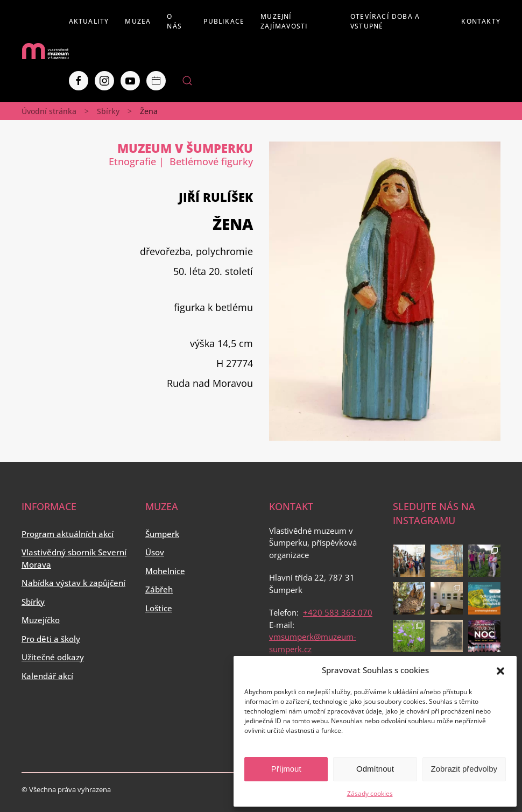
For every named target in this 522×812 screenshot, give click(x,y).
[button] (500, 670)
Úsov (155, 552)
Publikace (224, 21)
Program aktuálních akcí (68, 534)
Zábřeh (159, 589)
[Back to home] (45, 51)
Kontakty (481, 21)
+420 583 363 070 (338, 612)
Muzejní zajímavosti (284, 21)
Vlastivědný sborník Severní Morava (74, 558)
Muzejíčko (41, 620)
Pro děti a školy (51, 639)
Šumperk (162, 534)
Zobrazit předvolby (464, 769)
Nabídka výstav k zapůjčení (73, 583)
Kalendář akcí (47, 676)
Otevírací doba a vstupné (385, 21)
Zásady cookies (370, 793)
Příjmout (286, 769)
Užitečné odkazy (53, 657)
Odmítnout (375, 769)
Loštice (159, 608)
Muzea (138, 21)
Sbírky (108, 111)
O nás (174, 21)
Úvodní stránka (49, 111)
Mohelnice (165, 571)
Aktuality (89, 21)
